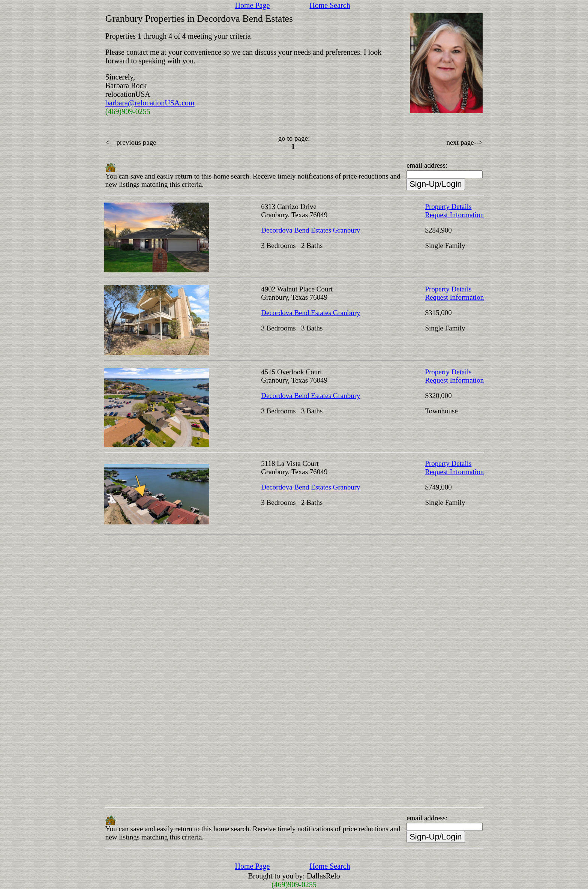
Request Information (454, 215)
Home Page (253, 5)
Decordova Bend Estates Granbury (310, 230)
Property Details (448, 206)
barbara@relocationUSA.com (150, 103)
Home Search (330, 5)
